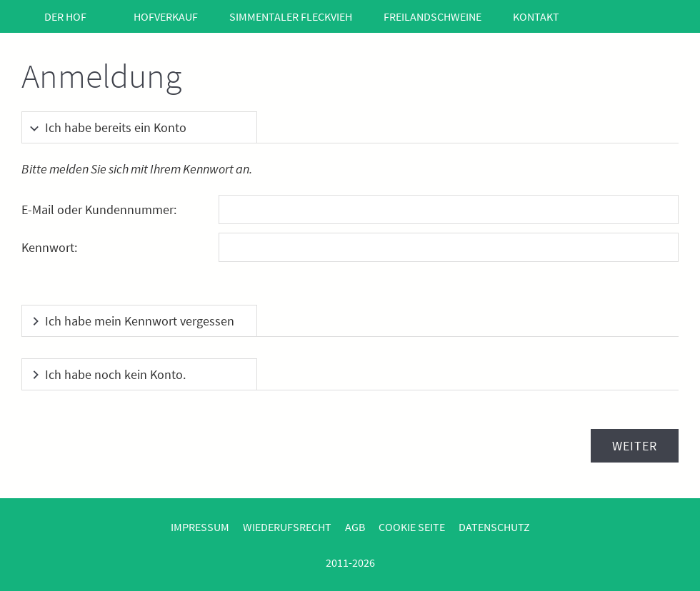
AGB (355, 527)
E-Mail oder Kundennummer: (99, 209)
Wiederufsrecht (287, 527)
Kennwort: (49, 247)
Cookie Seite (412, 527)
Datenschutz (494, 527)
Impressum (200, 527)
